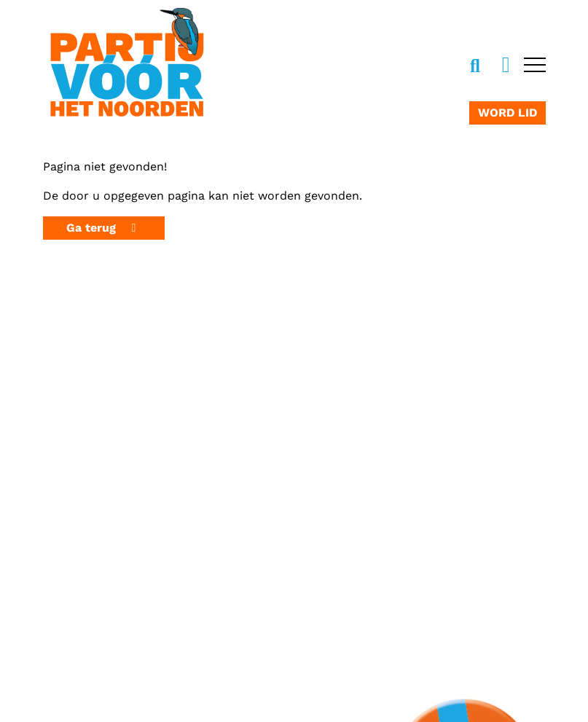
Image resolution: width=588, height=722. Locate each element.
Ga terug (104, 228)
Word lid (507, 113)
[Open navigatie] (533, 66)
